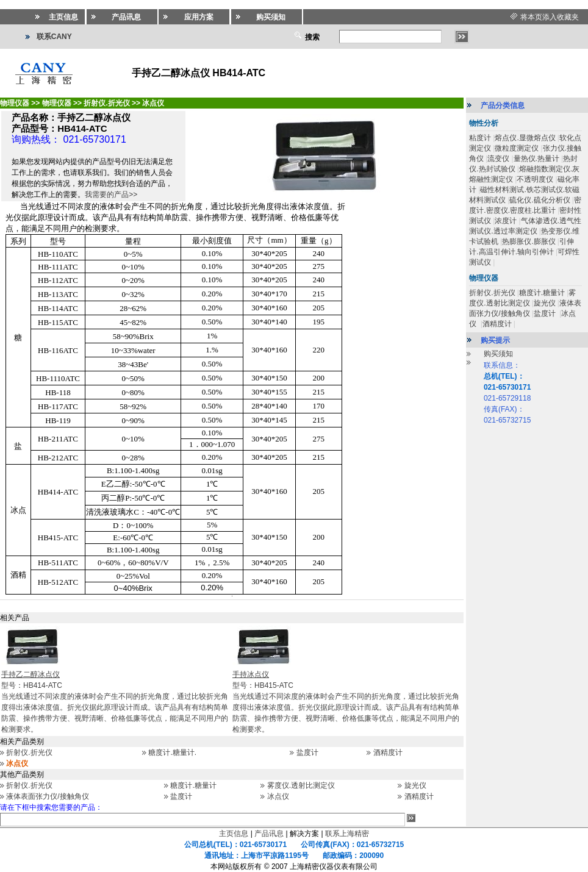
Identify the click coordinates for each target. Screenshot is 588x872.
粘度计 (480, 138)
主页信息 (234, 834)
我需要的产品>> (111, 195)
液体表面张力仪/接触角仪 (47, 796)
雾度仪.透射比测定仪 (301, 785)
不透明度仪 (535, 179)
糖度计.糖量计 (193, 785)
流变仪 (498, 159)
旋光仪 (415, 785)
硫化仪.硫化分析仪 (540, 200)
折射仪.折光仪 (29, 752)
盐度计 (307, 752)
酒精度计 (388, 752)
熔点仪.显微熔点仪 (525, 138)
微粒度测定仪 (517, 148)
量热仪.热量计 (536, 159)
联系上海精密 (347, 834)
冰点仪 (278, 796)
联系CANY (54, 37)
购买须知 (498, 354)
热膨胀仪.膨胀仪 (529, 241)
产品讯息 (269, 834)
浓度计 (506, 221)
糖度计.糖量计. (172, 752)
